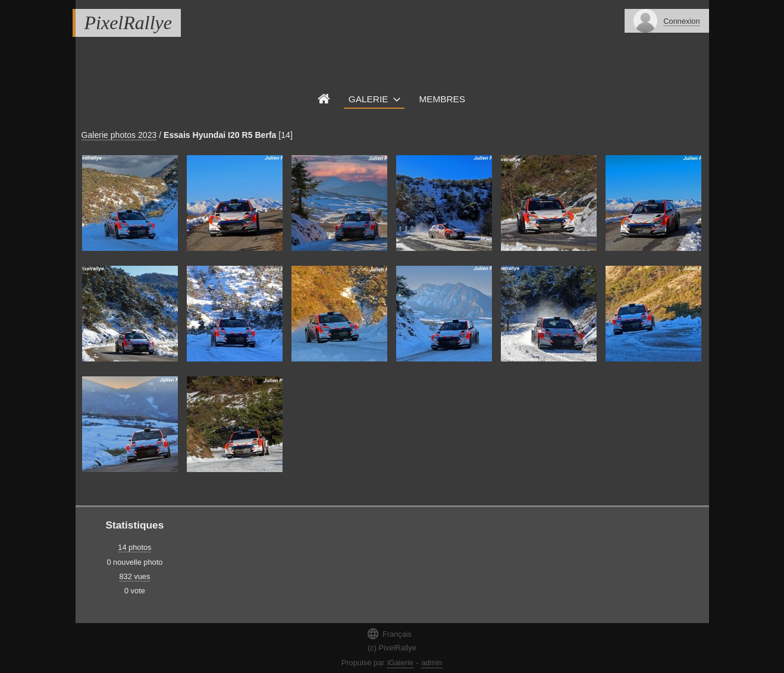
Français (389, 633)
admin (432, 663)
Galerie (369, 99)
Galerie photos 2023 (119, 135)
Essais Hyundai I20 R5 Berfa (220, 135)
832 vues (134, 576)
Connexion (681, 21)
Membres (442, 99)
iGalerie (400, 663)
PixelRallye (128, 23)
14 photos (134, 547)
